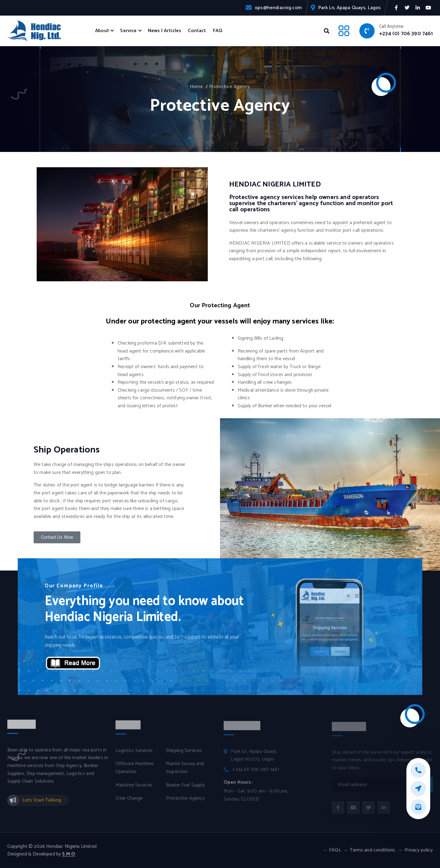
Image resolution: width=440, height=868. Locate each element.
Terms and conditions (372, 850)
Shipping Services (184, 754)
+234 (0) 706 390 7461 (406, 34)
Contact (197, 31)
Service (128, 31)
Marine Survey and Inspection (185, 772)
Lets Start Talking (42, 804)
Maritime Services (134, 789)
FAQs (335, 850)
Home (196, 87)
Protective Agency (230, 87)
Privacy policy (419, 850)
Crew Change (129, 802)
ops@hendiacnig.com (278, 8)
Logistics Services (134, 754)
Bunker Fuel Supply (185, 789)
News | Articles (165, 31)
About (102, 31)
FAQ (218, 31)
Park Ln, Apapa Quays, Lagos (350, 8)
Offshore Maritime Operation (135, 772)
